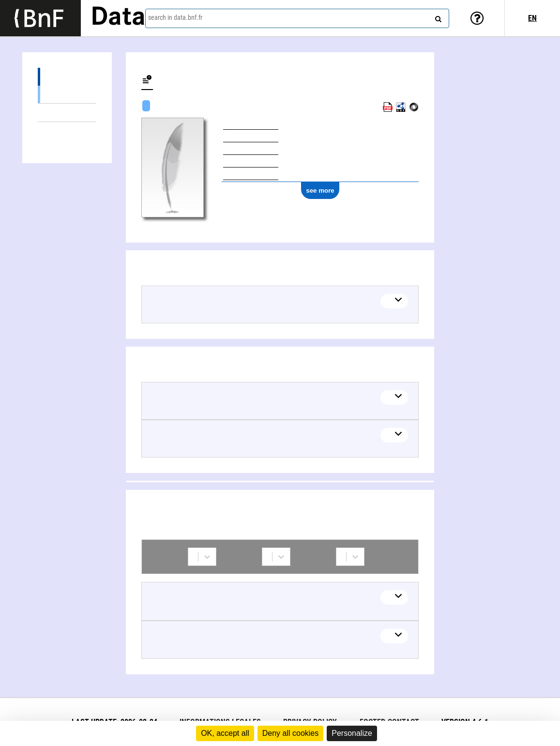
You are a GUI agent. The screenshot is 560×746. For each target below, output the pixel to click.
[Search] (437, 17)
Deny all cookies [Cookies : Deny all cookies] (291, 733)
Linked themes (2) (67, 113)
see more (320, 190)
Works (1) (67, 77)
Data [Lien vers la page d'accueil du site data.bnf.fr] (118, 18)
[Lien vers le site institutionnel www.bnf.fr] (40, 18)
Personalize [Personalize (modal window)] (352, 733)
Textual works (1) (67, 94)
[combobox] (297, 18)
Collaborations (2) (67, 131)
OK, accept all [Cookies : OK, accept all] (225, 733)
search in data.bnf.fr (175, 17)
